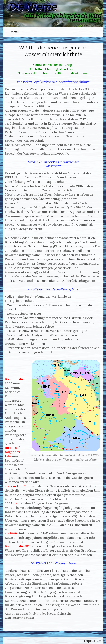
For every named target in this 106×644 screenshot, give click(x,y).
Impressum (93, 641)
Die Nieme (32, 7)
